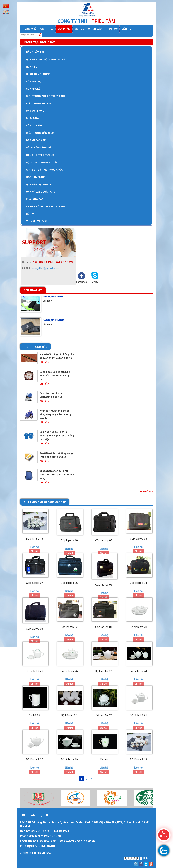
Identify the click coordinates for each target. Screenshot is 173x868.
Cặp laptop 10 (69, 540)
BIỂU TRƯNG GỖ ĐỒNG (38, 103)
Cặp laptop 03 (35, 629)
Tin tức (112, 29)
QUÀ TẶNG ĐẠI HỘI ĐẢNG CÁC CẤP (45, 59)
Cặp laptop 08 (138, 539)
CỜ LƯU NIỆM (33, 126)
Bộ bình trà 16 (35, 539)
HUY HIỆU (30, 67)
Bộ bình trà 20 (35, 759)
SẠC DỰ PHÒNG (34, 111)
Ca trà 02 (35, 715)
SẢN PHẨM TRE (34, 52)
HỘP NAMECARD (35, 177)
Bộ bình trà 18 (138, 759)
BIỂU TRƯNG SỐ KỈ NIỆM (39, 133)
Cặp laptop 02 (69, 627)
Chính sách (96, 29)
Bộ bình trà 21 (138, 715)
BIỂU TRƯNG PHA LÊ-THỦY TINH (44, 96)
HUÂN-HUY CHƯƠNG (37, 74)
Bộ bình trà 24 (138, 671)
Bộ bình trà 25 (104, 671)
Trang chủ (29, 29)
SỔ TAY (29, 214)
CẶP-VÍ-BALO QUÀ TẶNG (39, 192)
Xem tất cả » (146, 491)
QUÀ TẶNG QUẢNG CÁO (38, 184)
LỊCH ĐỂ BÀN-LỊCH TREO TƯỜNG (44, 207)
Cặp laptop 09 (104, 540)
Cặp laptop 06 (69, 583)
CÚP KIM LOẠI (33, 81)
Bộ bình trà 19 (69, 759)
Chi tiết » (47, 303)
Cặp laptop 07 (35, 583)
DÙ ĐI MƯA (31, 118)
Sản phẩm (64, 29)
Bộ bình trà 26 (69, 671)
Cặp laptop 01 (104, 627)
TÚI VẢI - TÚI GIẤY (36, 221)
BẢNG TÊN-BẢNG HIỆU (38, 148)
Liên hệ (126, 29)
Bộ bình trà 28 (138, 627)
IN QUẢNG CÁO (34, 199)
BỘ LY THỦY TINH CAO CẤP (41, 162)
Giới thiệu (47, 29)
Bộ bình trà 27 (35, 671)
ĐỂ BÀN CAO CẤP (35, 140)
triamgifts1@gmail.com (44, 268)
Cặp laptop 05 (104, 585)
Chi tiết (35, 551)
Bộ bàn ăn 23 (69, 715)
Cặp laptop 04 (138, 583)
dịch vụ (79, 29)
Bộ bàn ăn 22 (104, 715)
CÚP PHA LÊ (32, 89)
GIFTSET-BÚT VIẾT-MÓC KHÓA (43, 170)
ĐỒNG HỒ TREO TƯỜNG (39, 155)
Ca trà (104, 759)
